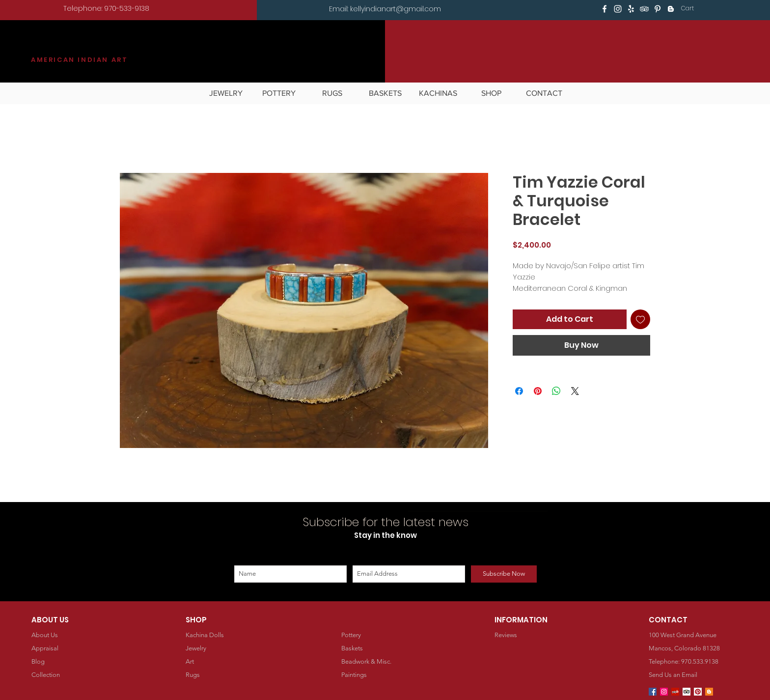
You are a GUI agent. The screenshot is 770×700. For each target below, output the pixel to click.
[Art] (230, 662)
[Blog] (76, 662)
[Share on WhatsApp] (556, 391)
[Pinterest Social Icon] (698, 692)
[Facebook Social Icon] (653, 692)
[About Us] (76, 635)
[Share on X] (575, 391)
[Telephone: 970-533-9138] (106, 9)
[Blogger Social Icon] (709, 692)
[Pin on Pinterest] (538, 391)
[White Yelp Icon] (631, 9)
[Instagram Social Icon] (664, 692)
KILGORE (67, 47)
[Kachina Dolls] (232, 635)
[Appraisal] (76, 649)
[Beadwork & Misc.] (385, 662)
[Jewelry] (230, 649)
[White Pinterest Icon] (658, 9)
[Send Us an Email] (693, 675)
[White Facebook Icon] (605, 9)
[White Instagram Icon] (618, 9)
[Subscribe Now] (504, 574)
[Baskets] (385, 649)
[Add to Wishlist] (640, 319)
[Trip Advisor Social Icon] (687, 692)
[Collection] (76, 675)
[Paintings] (385, 675)
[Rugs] (230, 675)
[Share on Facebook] (519, 391)
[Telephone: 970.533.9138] (693, 662)
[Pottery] (388, 635)
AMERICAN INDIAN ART (79, 60)
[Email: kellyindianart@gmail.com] (385, 9)
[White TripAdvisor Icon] (644, 9)
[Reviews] (539, 635)
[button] (694, 8)
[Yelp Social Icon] (675, 692)
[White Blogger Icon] (671, 9)
